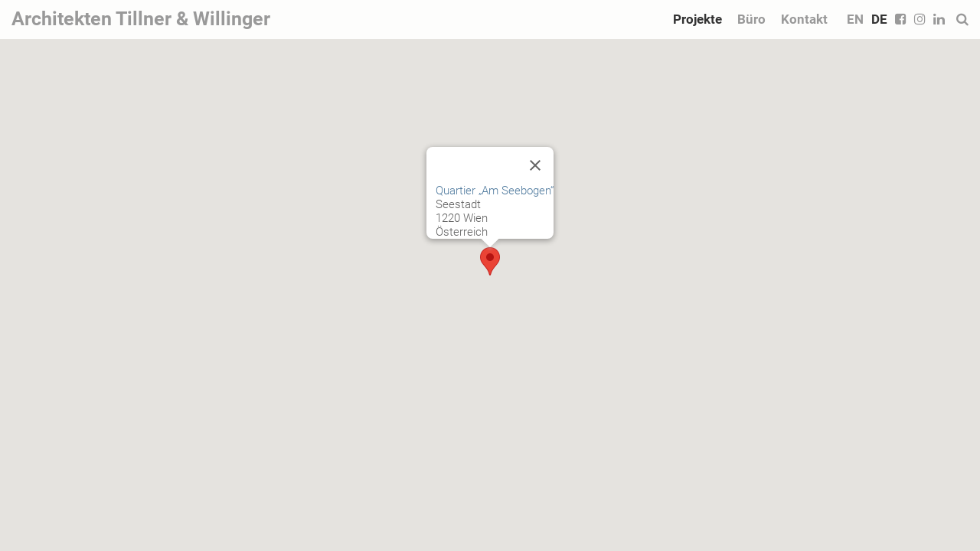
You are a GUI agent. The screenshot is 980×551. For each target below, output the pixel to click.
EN (855, 19)
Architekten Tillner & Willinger (141, 19)
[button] (490, 261)
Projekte (697, 19)
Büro (751, 19)
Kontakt (804, 19)
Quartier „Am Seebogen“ (495, 191)
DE (879, 19)
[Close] (535, 165)
